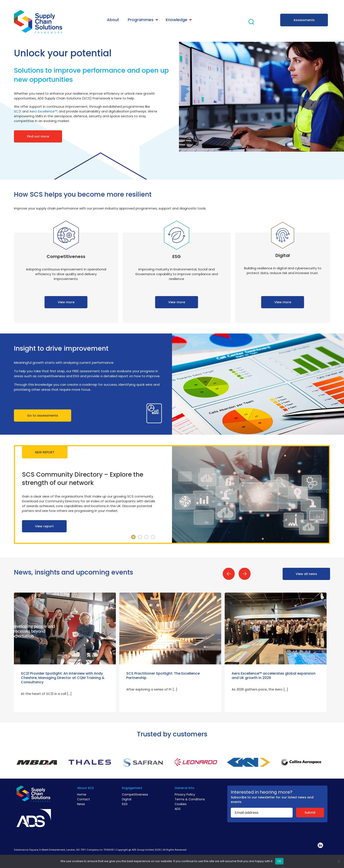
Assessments (304, 20)
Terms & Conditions (190, 799)
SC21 (18, 111)
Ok (279, 861)
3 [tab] (147, 537)
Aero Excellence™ (43, 111)
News (81, 804)
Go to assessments (43, 416)
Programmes (141, 20)
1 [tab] (133, 537)
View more (66, 302)
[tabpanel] (172, 494)
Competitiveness (135, 794)
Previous (229, 574)
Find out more (38, 136)
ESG (125, 804)
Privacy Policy (185, 794)
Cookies (181, 804)
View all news (306, 574)
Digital (127, 799)
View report (44, 526)
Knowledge (176, 20)
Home (82, 794)
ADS (178, 809)
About (113, 20)
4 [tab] (153, 537)
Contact (83, 799)
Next (245, 574)
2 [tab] (140, 537)
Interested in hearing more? (262, 792)
